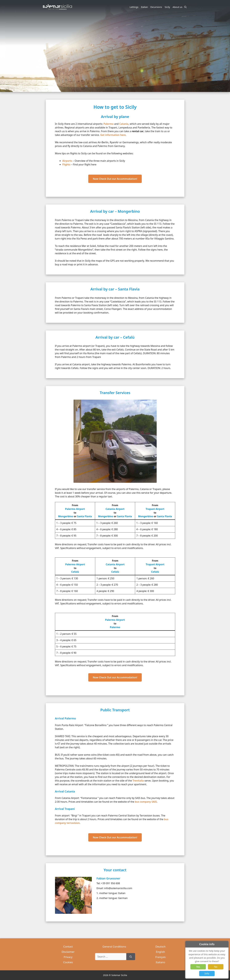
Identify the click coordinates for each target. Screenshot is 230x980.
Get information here (113, 135)
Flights (66, 164)
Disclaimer (68, 952)
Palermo (109, 124)
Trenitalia (138, 781)
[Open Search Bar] (185, 7)
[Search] (131, 957)
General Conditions (114, 947)
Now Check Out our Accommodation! (115, 179)
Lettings (134, 7)
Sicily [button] (168, 7)
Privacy (68, 957)
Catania (124, 124)
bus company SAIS (146, 802)
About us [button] (178, 7)
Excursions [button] (157, 7)
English (161, 952)
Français (161, 957)
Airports (67, 161)
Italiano (160, 962)
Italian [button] (145, 7)
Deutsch (160, 947)
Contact (68, 947)
